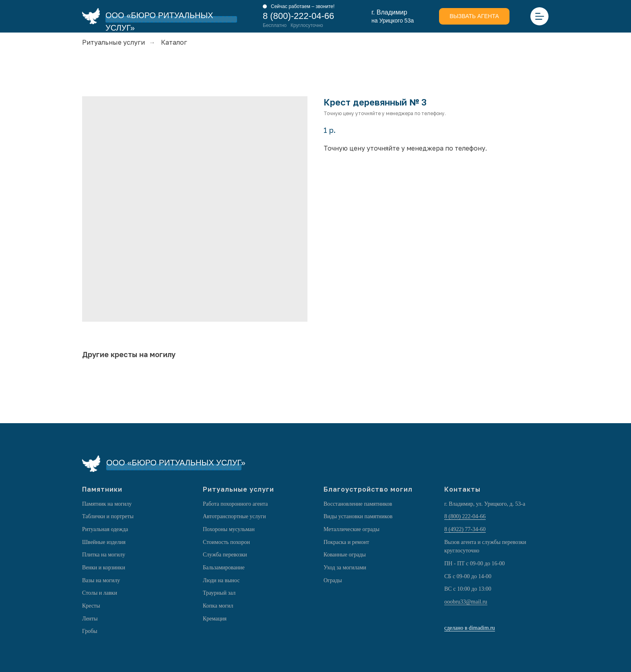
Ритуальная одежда (105, 529)
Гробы (90, 631)
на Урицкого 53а (393, 21)
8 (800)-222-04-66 (298, 16)
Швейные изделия (104, 542)
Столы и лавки (100, 593)
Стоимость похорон (226, 542)
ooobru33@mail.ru (466, 602)
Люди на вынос (221, 580)
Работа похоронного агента (235, 504)
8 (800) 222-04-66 (465, 516)
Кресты (91, 606)
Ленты (90, 619)
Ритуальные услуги (113, 42)
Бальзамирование (224, 568)
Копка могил (218, 606)
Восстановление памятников (358, 504)
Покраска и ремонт (346, 542)
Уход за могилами (345, 568)
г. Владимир (389, 12)
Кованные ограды (345, 555)
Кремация (215, 619)
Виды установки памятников (358, 516)
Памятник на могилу (107, 504)
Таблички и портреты (108, 516)
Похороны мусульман (229, 529)
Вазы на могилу (101, 580)
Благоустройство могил (368, 489)
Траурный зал (219, 593)
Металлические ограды (352, 529)
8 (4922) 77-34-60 (465, 529)
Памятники (102, 489)
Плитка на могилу (104, 555)
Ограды (333, 580)
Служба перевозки (225, 555)
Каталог (174, 42)
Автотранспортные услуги (234, 516)
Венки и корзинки (104, 568)
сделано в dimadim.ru (470, 628)
